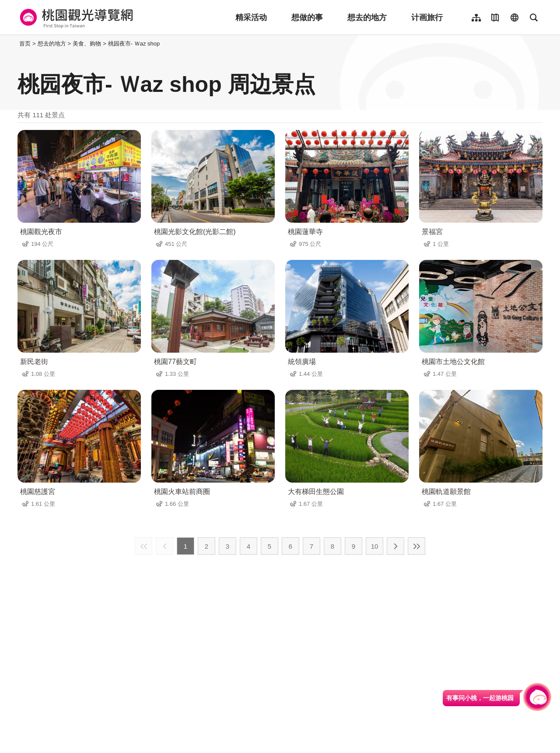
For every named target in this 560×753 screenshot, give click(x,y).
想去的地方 (367, 18)
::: (15, 44)
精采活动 (251, 18)
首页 (25, 44)
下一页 (395, 546)
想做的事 (307, 18)
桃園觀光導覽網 (75, 18)
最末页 (416, 546)
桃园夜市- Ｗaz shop (134, 44)
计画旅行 (427, 18)
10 (375, 546)
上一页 (164, 546)
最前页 (143, 546)
